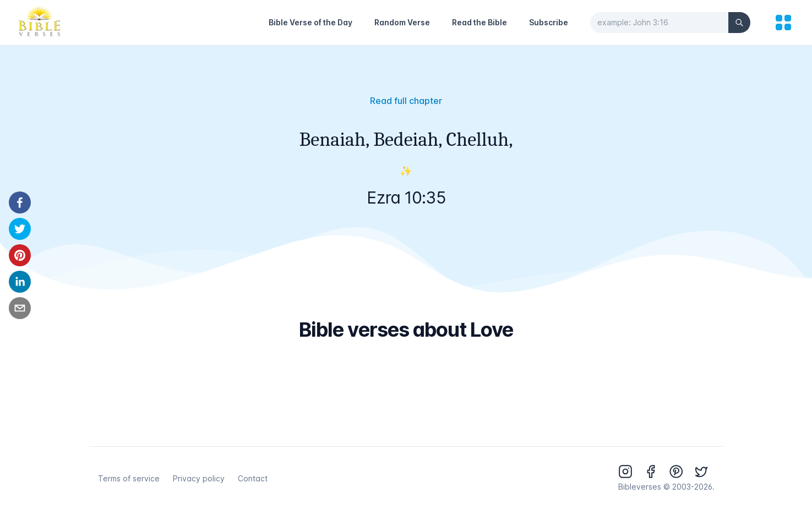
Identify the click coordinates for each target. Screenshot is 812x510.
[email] (20, 308)
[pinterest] (20, 255)
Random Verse (402, 22)
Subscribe (549, 22)
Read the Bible (479, 22)
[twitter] (20, 229)
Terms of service (129, 478)
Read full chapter (406, 101)
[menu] (783, 23)
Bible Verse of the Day (310, 22)
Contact (253, 478)
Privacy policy (199, 478)
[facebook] (20, 202)
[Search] (739, 23)
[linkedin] (20, 282)
